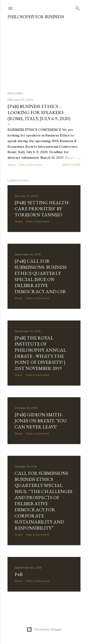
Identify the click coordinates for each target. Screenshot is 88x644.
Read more (71, 165)
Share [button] (11, 165)
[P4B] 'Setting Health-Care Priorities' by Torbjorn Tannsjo (42, 209)
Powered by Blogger (44, 629)
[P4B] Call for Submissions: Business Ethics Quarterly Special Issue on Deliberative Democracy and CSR (41, 276)
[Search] (78, 7)
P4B (19, 574)
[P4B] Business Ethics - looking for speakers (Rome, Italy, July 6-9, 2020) (39, 112)
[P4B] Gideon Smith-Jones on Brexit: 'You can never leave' (41, 421)
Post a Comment (31, 165)
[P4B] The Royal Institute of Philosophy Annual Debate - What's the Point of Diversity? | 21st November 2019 (40, 353)
